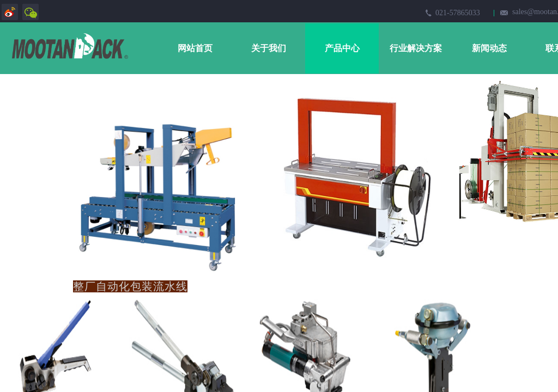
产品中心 (342, 48)
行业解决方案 (416, 48)
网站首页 (195, 48)
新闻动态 (489, 48)
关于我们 (269, 48)
